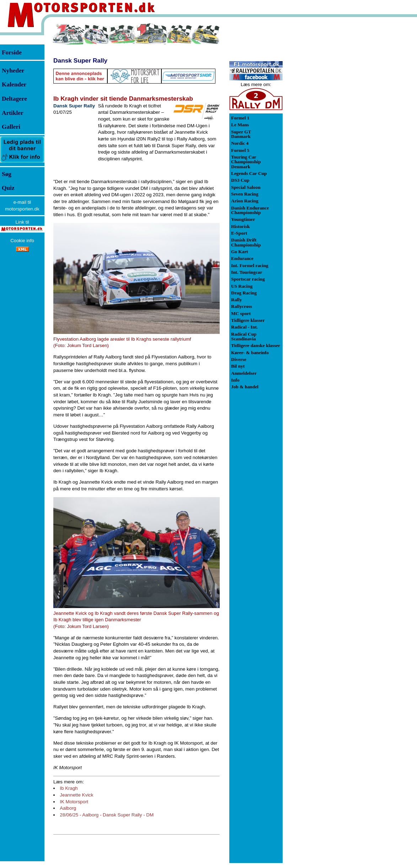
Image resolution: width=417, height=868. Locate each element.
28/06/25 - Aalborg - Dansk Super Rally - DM (107, 815)
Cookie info (22, 241)
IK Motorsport (74, 802)
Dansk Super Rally (80, 60)
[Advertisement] (320, 129)
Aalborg (68, 808)
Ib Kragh (69, 788)
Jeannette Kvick (76, 795)
